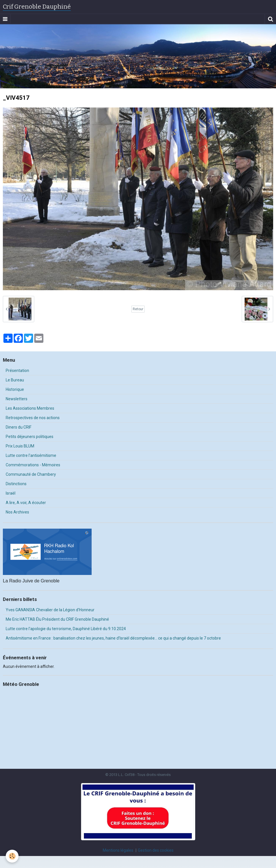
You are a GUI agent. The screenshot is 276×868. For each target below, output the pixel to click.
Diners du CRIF (19, 427)
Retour (138, 309)
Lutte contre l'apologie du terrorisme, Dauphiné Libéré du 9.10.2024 (66, 629)
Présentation (17, 371)
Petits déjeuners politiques (30, 437)
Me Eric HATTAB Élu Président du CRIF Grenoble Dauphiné (57, 619)
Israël (11, 493)
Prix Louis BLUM (20, 446)
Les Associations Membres (30, 408)
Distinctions (16, 484)
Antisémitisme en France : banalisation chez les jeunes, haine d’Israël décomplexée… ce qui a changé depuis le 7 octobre (113, 638)
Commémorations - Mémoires (33, 465)
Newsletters (17, 399)
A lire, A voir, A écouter (26, 503)
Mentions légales (118, 850)
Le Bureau (15, 380)
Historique (15, 389)
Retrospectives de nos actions (33, 418)
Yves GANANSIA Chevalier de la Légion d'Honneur (50, 610)
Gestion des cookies (156, 850)
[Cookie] (12, 856)
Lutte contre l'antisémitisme (31, 455)
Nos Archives (17, 512)
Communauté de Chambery (31, 474)
